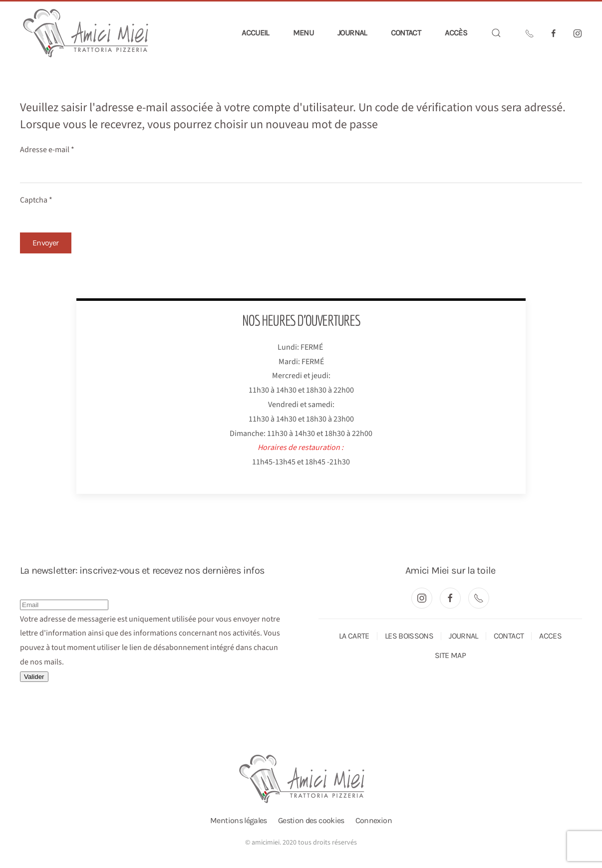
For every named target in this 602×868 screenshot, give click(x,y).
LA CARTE (354, 636)
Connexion (374, 820)
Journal (352, 33)
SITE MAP (450, 655)
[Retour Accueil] (86, 33)
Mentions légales (239, 820)
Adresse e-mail (47, 150)
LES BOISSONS (409, 636)
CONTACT (509, 636)
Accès (456, 33)
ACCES (550, 636)
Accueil (255, 33)
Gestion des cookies (311, 820)
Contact (406, 33)
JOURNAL (463, 636)
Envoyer (46, 243)
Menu (303, 33)
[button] (496, 33)
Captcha (36, 200)
